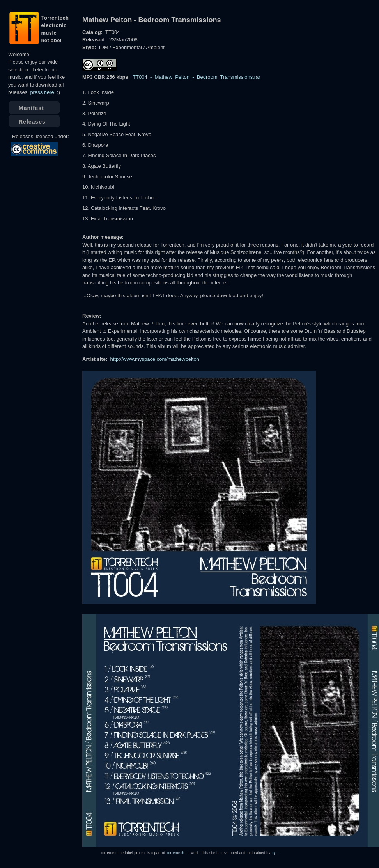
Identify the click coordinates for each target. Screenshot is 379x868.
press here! (43, 92)
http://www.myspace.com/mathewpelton (155, 359)
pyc (275, 853)
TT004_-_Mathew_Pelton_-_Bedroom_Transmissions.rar (197, 77)
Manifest (31, 108)
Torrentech (175, 853)
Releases (32, 122)
